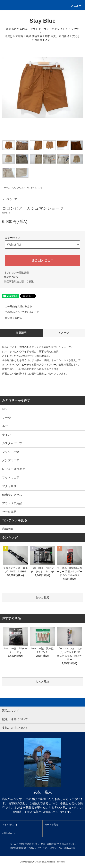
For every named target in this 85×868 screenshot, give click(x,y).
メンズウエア (19, 188)
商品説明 (21, 333)
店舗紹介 (8, 529)
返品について (11, 277)
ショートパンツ (35, 188)
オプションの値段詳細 (16, 273)
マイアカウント (10, 825)
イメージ (64, 333)
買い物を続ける (11, 318)
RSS (66, 848)
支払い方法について (28, 844)
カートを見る (51, 825)
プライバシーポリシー (48, 848)
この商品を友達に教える (16, 306)
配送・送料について (50, 844)
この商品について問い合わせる (20, 312)
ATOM (72, 848)
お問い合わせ (9, 833)
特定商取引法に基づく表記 (19, 282)
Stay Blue (43, 21)
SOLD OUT (42, 260)
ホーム (7, 188)
